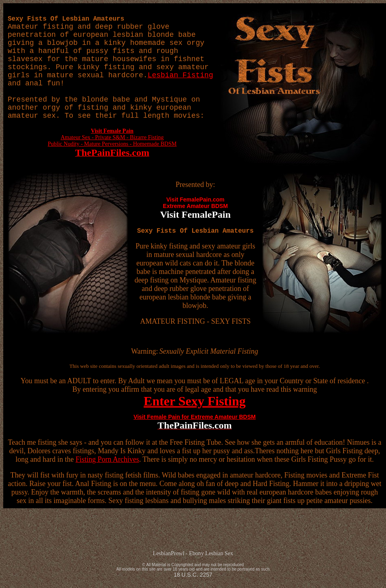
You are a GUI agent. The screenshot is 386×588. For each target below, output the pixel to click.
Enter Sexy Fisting (195, 401)
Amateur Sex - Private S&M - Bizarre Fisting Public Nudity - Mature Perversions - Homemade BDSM (112, 142)
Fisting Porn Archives (107, 459)
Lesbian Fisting (180, 75)
